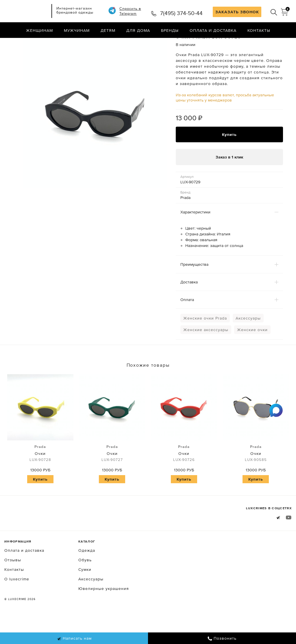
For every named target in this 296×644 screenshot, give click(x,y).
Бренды (170, 30)
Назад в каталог (273, 43)
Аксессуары (248, 343)
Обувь (85, 584)
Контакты (259, 30)
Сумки (85, 594)
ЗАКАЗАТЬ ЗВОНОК (237, 12)
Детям (108, 30)
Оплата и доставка (213, 30)
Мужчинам (77, 30)
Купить (229, 159)
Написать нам (74, 639)
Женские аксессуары (206, 355)
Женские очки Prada (205, 343)
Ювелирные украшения (104, 613)
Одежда (87, 575)
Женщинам (39, 30)
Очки (40, 478)
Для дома (138, 30)
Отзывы (13, 584)
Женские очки (252, 355)
